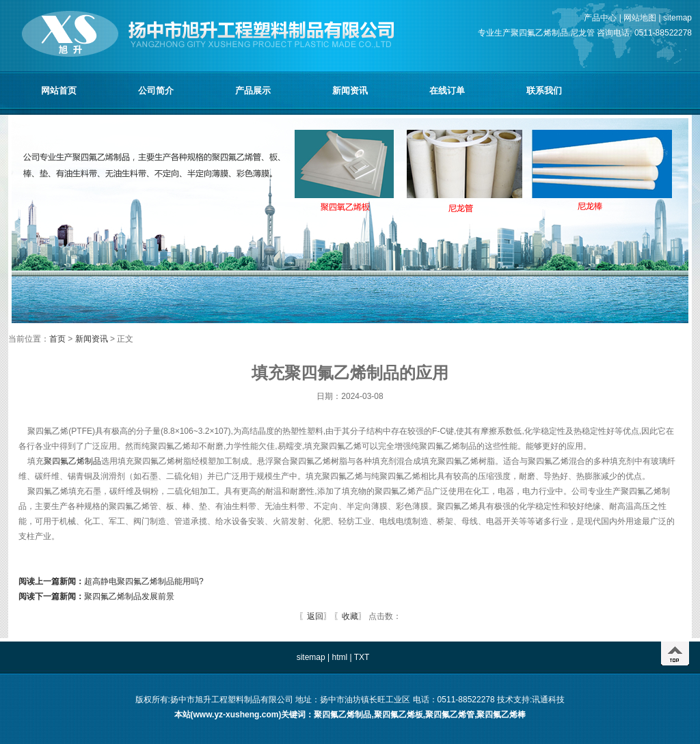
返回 (315, 616)
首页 (58, 339)
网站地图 (640, 18)
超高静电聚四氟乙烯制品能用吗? (111, 581)
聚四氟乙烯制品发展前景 (96, 596)
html (339, 657)
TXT (362, 657)
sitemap (677, 18)
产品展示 (253, 91)
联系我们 (544, 91)
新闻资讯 (350, 91)
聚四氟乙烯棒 (501, 715)
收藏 (350, 616)
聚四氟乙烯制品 (72, 461)
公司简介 (156, 91)
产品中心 (600, 18)
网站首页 (59, 91)
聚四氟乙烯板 (399, 715)
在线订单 (447, 91)
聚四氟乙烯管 (450, 715)
